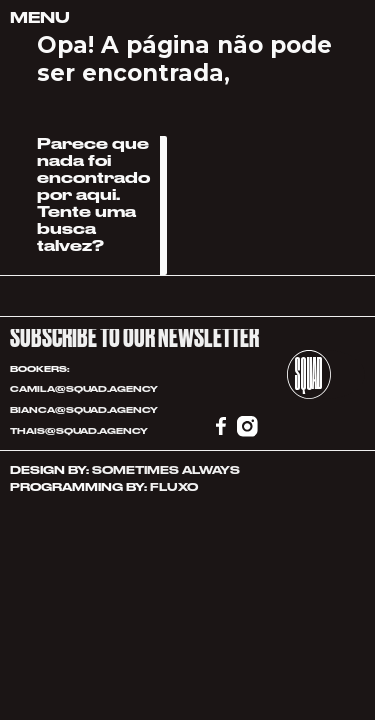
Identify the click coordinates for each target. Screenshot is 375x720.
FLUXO (174, 487)
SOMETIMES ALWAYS (166, 470)
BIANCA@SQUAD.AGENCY (84, 410)
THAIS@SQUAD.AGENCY (80, 431)
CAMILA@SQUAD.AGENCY (84, 389)
